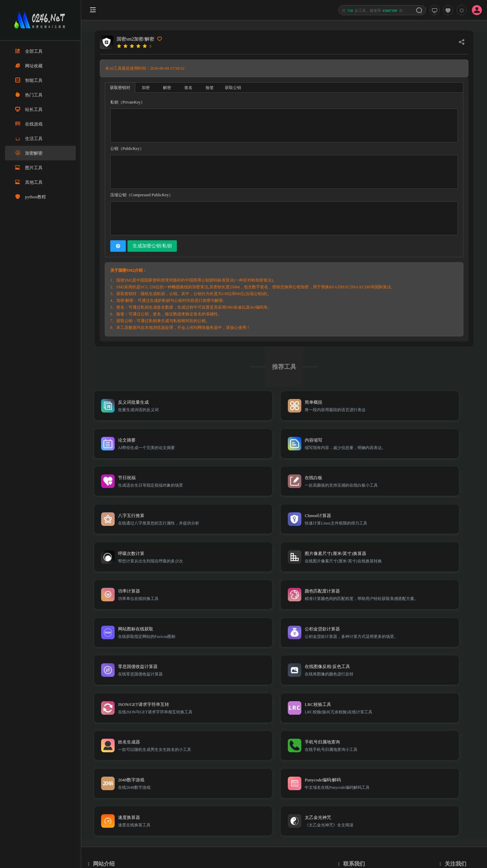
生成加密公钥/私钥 (152, 246)
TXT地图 (368, 769)
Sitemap (388, 769)
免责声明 (408, 769)
